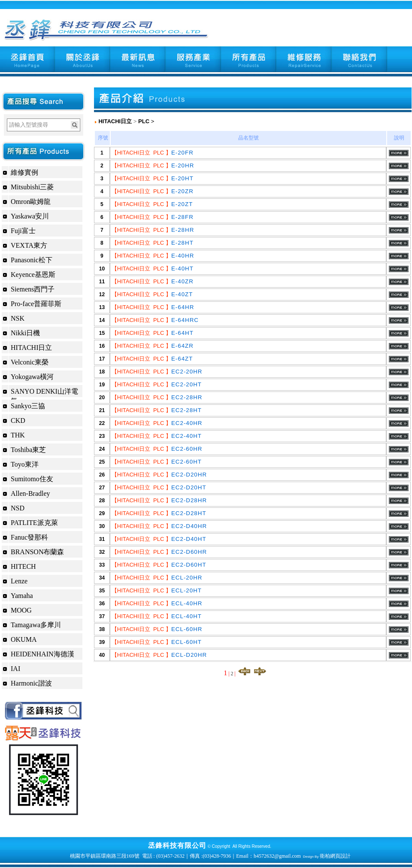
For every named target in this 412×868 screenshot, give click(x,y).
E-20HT (182, 178)
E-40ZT (182, 294)
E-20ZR (182, 191)
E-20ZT (182, 204)
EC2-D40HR (189, 526)
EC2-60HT (186, 462)
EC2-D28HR (189, 500)
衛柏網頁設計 (335, 856)
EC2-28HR (187, 397)
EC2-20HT (186, 384)
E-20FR (182, 153)
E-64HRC (185, 320)
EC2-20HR (187, 372)
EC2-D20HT (189, 487)
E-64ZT (182, 359)
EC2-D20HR (189, 475)
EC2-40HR (187, 423)
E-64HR (183, 307)
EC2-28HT (186, 410)
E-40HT (182, 269)
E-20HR (183, 165)
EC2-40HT (186, 436)
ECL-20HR (187, 578)
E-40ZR (182, 281)
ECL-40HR (187, 603)
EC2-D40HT (189, 539)
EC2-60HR (187, 449)
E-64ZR (182, 346)
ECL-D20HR (189, 655)
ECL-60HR (187, 629)
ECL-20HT (186, 590)
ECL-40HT (186, 616)
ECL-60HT (186, 642)
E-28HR (183, 230)
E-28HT (182, 243)
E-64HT (182, 333)
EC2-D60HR (189, 552)
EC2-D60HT (189, 565)
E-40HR (183, 256)
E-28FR (182, 217)
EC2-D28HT (189, 513)
